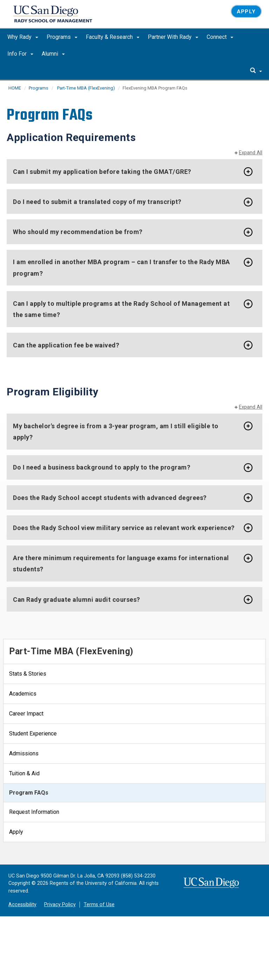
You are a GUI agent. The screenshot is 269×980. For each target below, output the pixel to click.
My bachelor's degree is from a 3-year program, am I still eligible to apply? (116, 432)
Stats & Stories (28, 674)
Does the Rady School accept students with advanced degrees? (110, 498)
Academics (23, 694)
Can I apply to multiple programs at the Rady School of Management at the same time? (121, 309)
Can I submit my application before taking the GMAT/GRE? (102, 172)
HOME (15, 88)
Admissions (24, 753)
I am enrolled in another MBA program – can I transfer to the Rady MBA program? (122, 268)
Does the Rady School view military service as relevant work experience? (124, 528)
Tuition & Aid (24, 773)
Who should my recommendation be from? (78, 232)
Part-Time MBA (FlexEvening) (85, 88)
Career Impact (26, 714)
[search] (256, 71)
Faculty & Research (113, 37)
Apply (246, 12)
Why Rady (23, 37)
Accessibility (22, 905)
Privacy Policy (60, 905)
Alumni (53, 54)
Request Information (34, 812)
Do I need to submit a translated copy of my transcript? (97, 202)
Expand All (251, 153)
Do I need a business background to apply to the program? (102, 467)
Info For (20, 54)
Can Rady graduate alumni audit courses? (77, 600)
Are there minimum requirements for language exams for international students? (121, 563)
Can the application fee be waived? (66, 345)
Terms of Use (99, 905)
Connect (220, 37)
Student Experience (33, 734)
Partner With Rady (173, 37)
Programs (62, 37)
